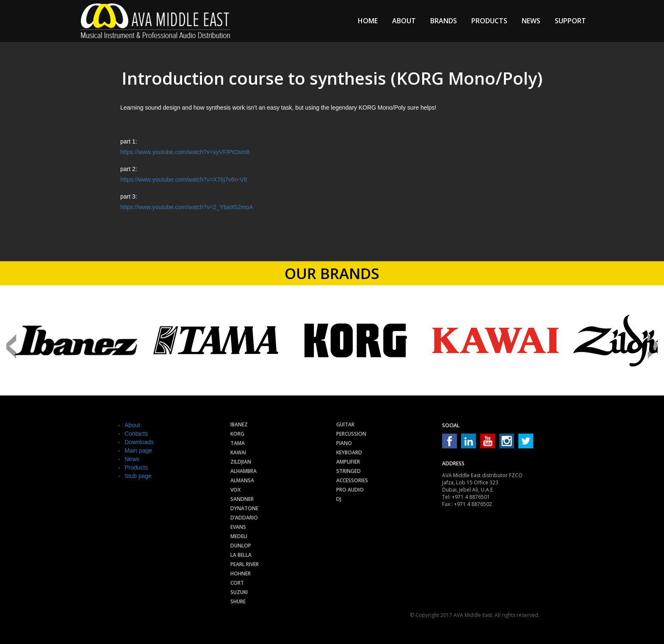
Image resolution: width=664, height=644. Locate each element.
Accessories (352, 480)
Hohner (241, 574)
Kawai (238, 452)
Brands (444, 21)
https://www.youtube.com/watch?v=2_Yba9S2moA (187, 207)
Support (570, 21)
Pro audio (350, 490)
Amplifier (348, 462)
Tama (238, 443)
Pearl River (245, 564)
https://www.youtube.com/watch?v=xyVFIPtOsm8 (185, 152)
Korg (237, 434)
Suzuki (239, 592)
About (404, 21)
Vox (235, 490)
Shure (238, 601)
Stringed (349, 471)
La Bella (241, 555)
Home (368, 21)
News (531, 21)
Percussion (351, 434)
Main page (138, 451)
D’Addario (244, 518)
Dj (339, 499)
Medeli (239, 536)
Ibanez (239, 424)
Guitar (345, 424)
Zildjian (241, 462)
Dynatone (244, 508)
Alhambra (243, 471)
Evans (238, 527)
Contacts (136, 434)
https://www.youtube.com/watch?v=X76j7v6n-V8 (184, 180)
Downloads (139, 442)
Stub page (138, 476)
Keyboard (349, 452)
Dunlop (241, 546)
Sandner (242, 499)
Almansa (242, 480)
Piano (344, 443)
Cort (237, 583)
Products (489, 21)
